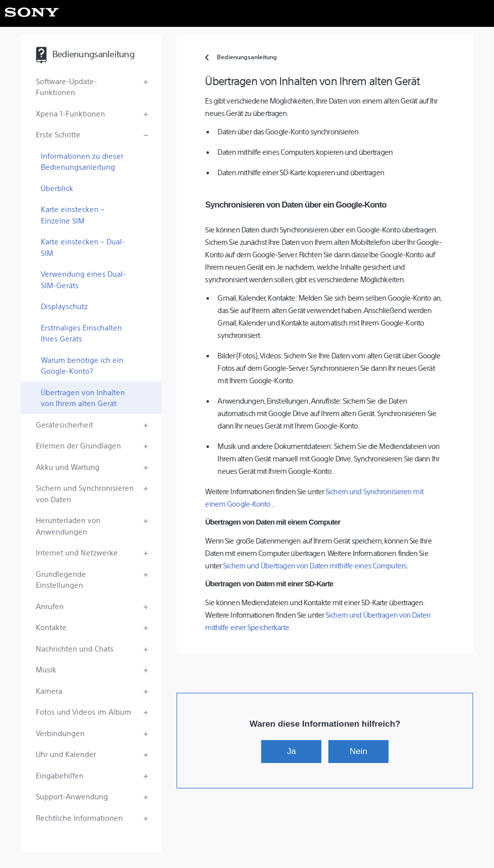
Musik (46, 669)
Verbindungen (60, 733)
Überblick (57, 188)
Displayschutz (64, 306)
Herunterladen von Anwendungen (68, 526)
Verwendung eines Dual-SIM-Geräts (83, 279)
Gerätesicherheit (64, 424)
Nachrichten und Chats (75, 648)
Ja (292, 751)
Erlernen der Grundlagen (78, 445)
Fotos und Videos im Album (84, 711)
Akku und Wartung (68, 467)
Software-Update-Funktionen (66, 87)
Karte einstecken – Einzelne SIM (73, 215)
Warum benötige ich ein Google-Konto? (82, 365)
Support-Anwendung (72, 796)
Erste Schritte (58, 134)
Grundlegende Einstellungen (61, 579)
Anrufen (50, 606)
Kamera (49, 691)
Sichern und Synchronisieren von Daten (85, 493)
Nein (358, 751)
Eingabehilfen (60, 775)
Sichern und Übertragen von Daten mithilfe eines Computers (315, 565)
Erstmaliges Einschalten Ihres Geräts (81, 333)
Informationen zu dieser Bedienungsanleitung (82, 161)
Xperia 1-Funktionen (70, 113)
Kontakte (51, 627)
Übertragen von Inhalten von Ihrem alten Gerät (83, 398)
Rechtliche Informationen (79, 817)
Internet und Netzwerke (77, 552)
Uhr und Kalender (66, 754)
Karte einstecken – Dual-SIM (83, 247)
